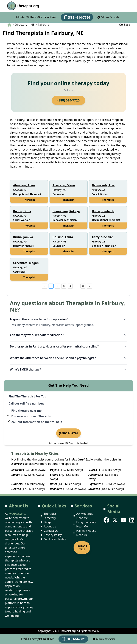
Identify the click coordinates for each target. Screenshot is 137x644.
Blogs (47, 522)
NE (33, 25)
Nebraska (18, 464)
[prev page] (45, 286)
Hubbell (16, 484)
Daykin (55, 470)
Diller (54, 484)
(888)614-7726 (69, 433)
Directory (21, 25)
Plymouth (95, 484)
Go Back (125, 25)
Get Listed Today (55, 539)
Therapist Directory (50, 516)
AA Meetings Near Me (85, 516)
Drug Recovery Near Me (86, 524)
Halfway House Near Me (86, 533)
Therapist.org (23, 6)
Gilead (93, 470)
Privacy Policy (53, 535)
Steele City (57, 475)
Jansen (16, 475)
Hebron (16, 489)
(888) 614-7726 (77, 17)
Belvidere (56, 489)
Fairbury (78, 459)
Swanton (94, 489)
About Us (50, 526)
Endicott (17, 470)
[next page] (77, 286)
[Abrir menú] (126, 6)
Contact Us (51, 531)
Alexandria (96, 475)
